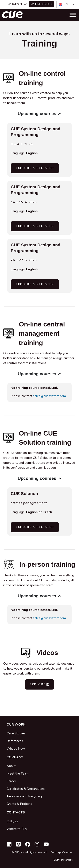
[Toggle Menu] (73, 15)
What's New (17, 4)
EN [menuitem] (66, 4)
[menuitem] (67, 4)
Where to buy (41, 4)
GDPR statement (63, 860)
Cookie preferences (62, 852)
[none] (67, 4)
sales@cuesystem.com (49, 396)
